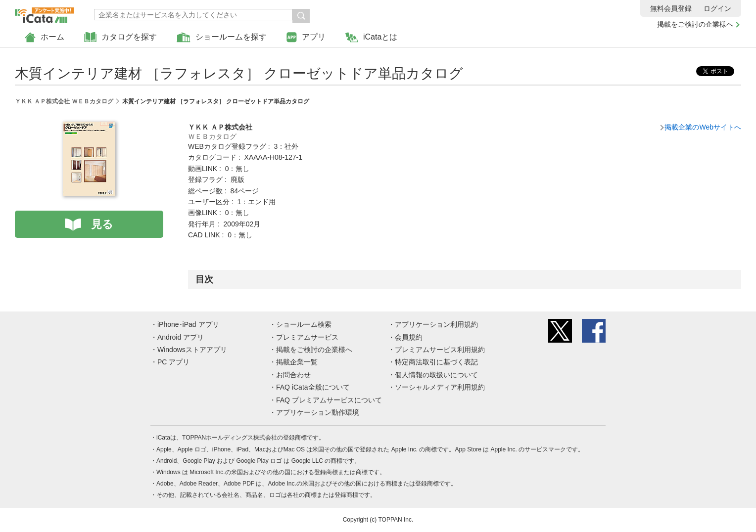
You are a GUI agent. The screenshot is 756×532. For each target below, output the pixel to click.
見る (102, 224)
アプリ (306, 37)
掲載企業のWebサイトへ (703, 127)
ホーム (45, 37)
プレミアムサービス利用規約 (440, 350)
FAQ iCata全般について (313, 387)
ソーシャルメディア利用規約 (440, 387)
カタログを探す (120, 37)
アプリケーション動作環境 (318, 412)
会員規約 (409, 337)
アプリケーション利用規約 (436, 324)
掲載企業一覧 (297, 362)
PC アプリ (173, 362)
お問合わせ (293, 375)
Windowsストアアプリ (192, 350)
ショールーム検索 (304, 324)
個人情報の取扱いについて (436, 375)
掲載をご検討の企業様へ (695, 24)
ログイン (717, 8)
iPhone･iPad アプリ (188, 324)
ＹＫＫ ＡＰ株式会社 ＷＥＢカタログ (64, 101)
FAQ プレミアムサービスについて (329, 400)
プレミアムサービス (307, 337)
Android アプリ (181, 337)
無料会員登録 (671, 8)
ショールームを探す (222, 37)
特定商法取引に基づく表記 (436, 362)
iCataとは (371, 37)
